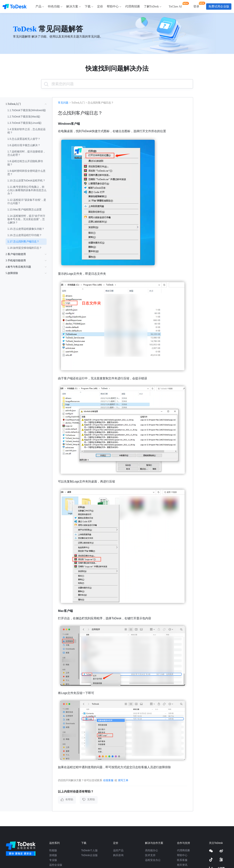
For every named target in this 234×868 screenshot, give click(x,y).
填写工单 (123, 780)
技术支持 (150, 855)
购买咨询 (118, 855)
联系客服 (182, 860)
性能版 (53, 850)
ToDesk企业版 (89, 855)
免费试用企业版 (219, 6)
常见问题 (63, 103)
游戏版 (53, 855)
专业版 (53, 860)
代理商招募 (183, 850)
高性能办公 (152, 850)
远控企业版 (56, 865)
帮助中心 (182, 855)
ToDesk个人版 (89, 850)
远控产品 (118, 850)
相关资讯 (182, 865)
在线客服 (108, 780)
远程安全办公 (153, 860)
